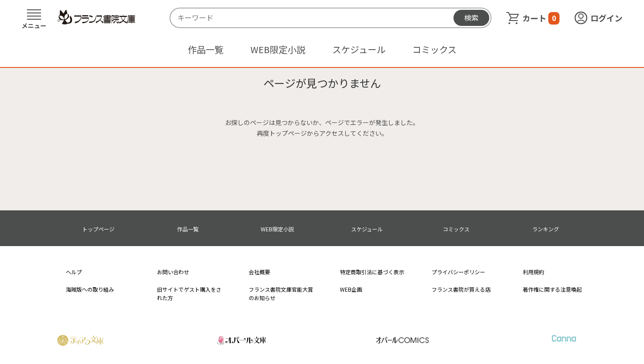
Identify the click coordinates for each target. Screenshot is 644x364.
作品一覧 (206, 49)
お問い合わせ (173, 272)
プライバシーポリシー (458, 272)
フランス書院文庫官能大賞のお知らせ (281, 293)
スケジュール (359, 49)
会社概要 (259, 272)
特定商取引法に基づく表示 (372, 272)
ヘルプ (74, 272)
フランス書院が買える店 (461, 289)
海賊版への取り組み (90, 289)
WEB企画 (351, 289)
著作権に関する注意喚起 (552, 289)
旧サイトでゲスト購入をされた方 (189, 293)
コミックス (434, 49)
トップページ (98, 229)
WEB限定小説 (278, 49)
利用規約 (534, 272)
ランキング (546, 229)
